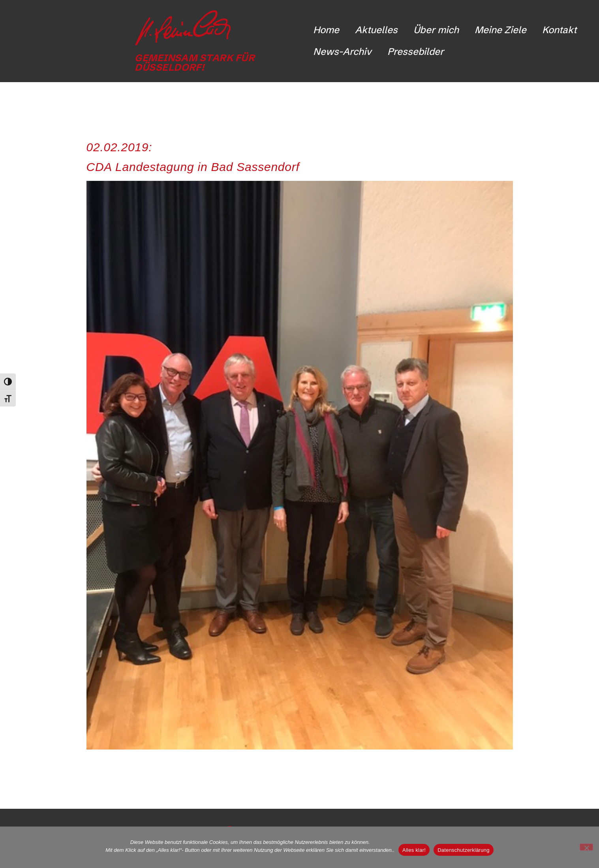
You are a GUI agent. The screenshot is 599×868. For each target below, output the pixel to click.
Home (326, 30)
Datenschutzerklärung (463, 850)
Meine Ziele (500, 30)
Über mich (436, 30)
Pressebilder (416, 52)
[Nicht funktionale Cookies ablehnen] (586, 847)
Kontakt (559, 30)
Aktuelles (376, 30)
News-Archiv (342, 52)
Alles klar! (414, 850)
